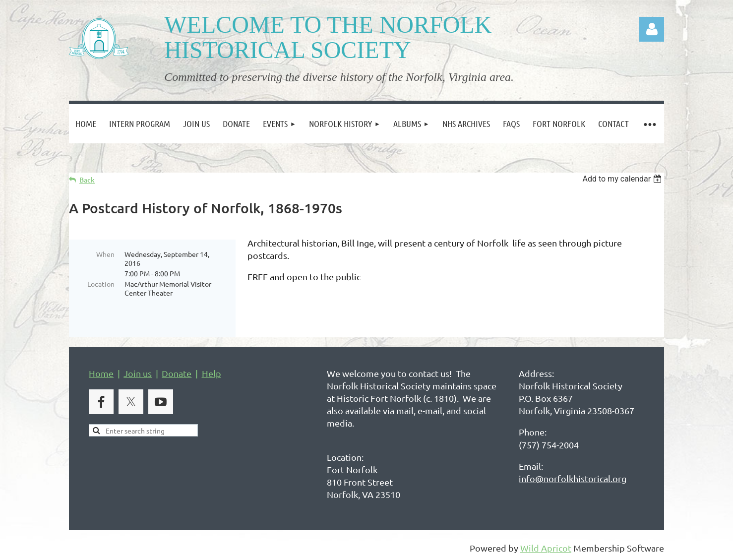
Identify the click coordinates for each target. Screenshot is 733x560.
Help (212, 373)
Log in (652, 29)
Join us (138, 373)
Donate (177, 373)
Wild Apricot (546, 548)
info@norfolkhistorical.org (573, 478)
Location (101, 284)
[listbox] (623, 179)
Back (87, 180)
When (105, 254)
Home (101, 373)
